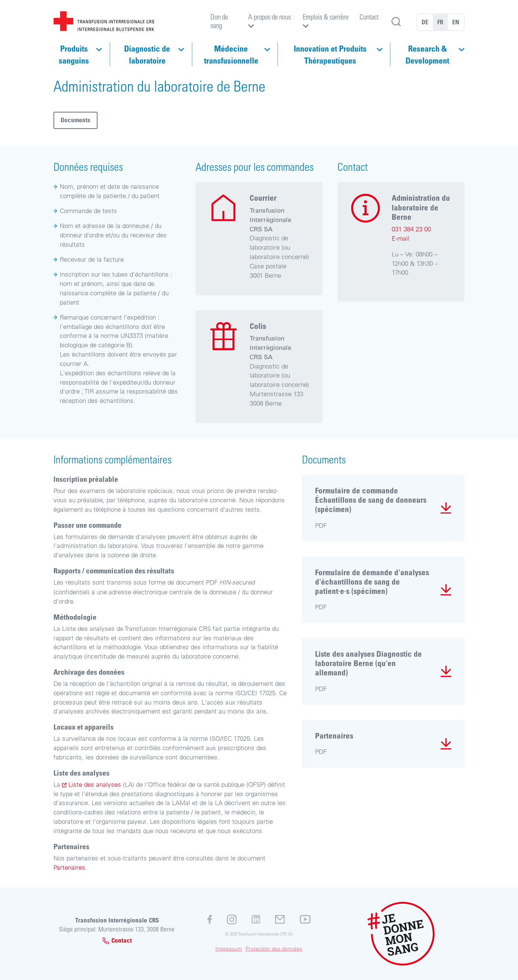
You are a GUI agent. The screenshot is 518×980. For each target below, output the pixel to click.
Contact (369, 17)
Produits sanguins (74, 54)
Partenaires (69, 867)
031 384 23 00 (411, 229)
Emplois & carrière (326, 17)
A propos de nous (269, 17)
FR (440, 22)
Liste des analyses (96, 784)
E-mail (400, 238)
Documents (75, 120)
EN (456, 22)
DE (425, 22)
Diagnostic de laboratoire (147, 54)
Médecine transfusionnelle (231, 54)
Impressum (229, 949)
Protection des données (274, 949)
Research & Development (427, 54)
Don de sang (219, 21)
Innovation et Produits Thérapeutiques (330, 54)
